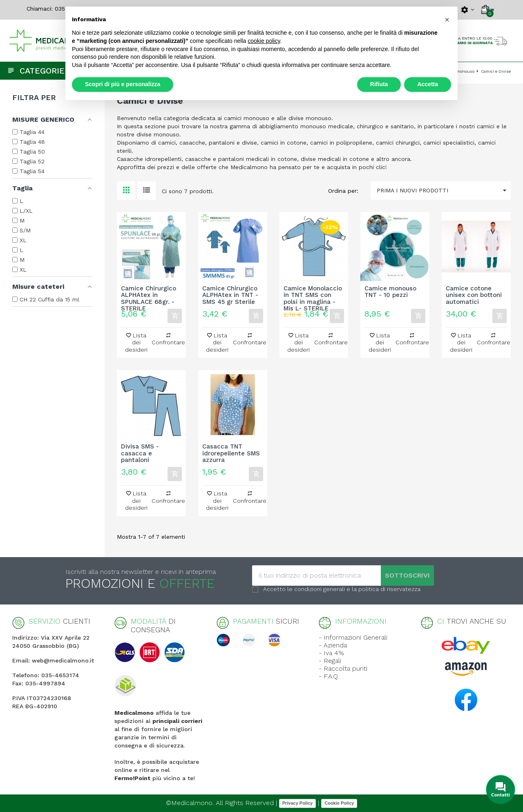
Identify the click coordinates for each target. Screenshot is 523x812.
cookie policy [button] (264, 41)
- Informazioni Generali (353, 637)
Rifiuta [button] (379, 84)
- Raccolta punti (343, 668)
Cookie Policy (339, 803)
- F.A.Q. (329, 676)
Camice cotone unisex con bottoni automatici (474, 295)
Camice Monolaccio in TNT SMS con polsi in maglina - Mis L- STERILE (313, 295)
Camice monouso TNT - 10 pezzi (390, 292)
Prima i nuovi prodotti (444, 191)
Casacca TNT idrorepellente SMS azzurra (231, 453)
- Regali (330, 661)
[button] (447, 20)
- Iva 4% (331, 653)
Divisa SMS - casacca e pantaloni (140, 453)
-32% (330, 227)
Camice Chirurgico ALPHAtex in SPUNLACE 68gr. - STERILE (149, 295)
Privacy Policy (298, 803)
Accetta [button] (428, 84)
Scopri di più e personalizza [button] (123, 84)
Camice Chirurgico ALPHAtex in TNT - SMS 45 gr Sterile (230, 295)
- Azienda (333, 645)
